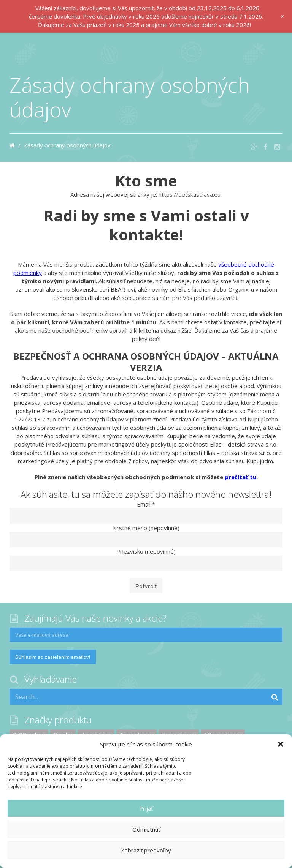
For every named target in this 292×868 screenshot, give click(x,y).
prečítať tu (240, 477)
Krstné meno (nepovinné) (146, 528)
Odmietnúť (146, 829)
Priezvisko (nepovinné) (146, 551)
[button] (281, 744)
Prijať (146, 808)
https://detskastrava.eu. (190, 194)
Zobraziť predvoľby (146, 850)
